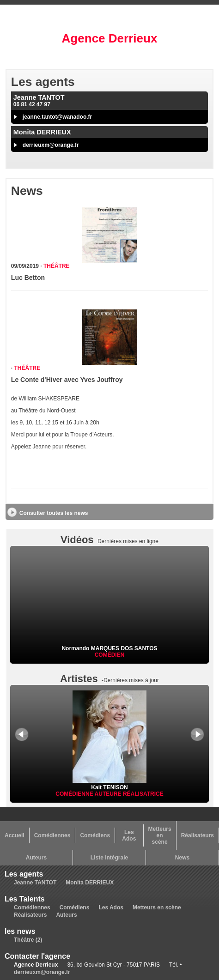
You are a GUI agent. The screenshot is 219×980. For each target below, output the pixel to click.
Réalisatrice (143, 794)
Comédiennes (52, 835)
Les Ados (129, 835)
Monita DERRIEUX (90, 883)
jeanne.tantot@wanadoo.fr (57, 117)
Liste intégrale (109, 858)
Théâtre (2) (28, 940)
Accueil (15, 835)
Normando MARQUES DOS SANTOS (109, 648)
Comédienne (75, 794)
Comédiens (95, 835)
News (182, 858)
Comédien (110, 655)
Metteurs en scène (160, 835)
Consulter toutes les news (54, 513)
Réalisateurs (198, 835)
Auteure (109, 794)
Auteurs (36, 858)
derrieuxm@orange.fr (51, 145)
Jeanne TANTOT (35, 883)
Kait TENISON (109, 784)
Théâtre (57, 266)
